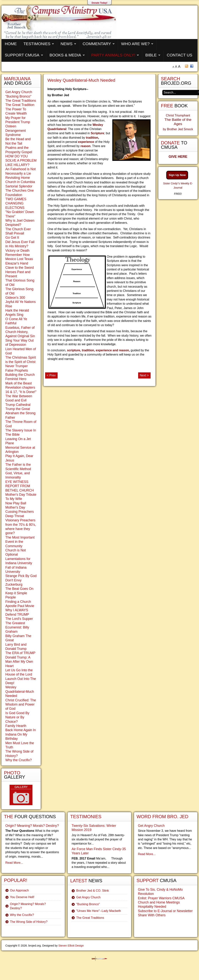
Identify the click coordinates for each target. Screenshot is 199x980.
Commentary (97, 44)
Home (11, 44)
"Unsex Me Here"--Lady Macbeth (99, 911)
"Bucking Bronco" (18, 96)
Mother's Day (15, 507)
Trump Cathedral (18, 405)
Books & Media (65, 55)
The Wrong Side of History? (29, 922)
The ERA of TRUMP (20, 653)
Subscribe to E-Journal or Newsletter (165, 911)
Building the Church (20, 375)
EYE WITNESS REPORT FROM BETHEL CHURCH (20, 486)
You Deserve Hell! (22, 897)
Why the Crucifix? (19, 760)
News (66, 44)
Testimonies (37, 44)
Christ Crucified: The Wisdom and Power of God (21, 704)
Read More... (14, 863)
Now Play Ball (16, 503)
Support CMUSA (22, 55)
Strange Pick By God (21, 576)
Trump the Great (18, 409)
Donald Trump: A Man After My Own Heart (19, 662)
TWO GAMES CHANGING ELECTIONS (16, 203)
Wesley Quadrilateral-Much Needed (81, 80)
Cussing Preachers (20, 512)
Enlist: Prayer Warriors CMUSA (161, 898)
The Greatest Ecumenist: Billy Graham (17, 627)
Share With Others (152, 915)
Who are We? (135, 44)
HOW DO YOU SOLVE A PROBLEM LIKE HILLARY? (21, 161)
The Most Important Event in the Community (20, 542)
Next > (144, 375)
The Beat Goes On (19, 589)
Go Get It (12, 238)
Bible (151, 55)
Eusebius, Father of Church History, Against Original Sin (20, 332)
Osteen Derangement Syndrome (16, 131)
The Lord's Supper (19, 619)
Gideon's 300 (15, 298)
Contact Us (180, 55)
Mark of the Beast (19, 383)
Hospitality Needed (152, 907)
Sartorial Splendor (19, 186)
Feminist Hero (16, 379)
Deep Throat (15, 516)
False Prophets (17, 370)
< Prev (51, 375)
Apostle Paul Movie (20, 606)
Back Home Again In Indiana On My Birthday (21, 734)
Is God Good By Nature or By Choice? (17, 717)
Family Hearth (16, 726)
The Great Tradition (20, 105)
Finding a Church (18, 602)
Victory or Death (17, 251)
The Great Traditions (21, 101)
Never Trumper (17, 366)
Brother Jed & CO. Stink (93, 891)
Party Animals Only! (113, 55)
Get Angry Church (19, 92)
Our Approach (19, 890)
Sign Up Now (177, 175)
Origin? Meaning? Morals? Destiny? (32, 826)
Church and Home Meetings (159, 902)
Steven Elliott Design (71, 946)
